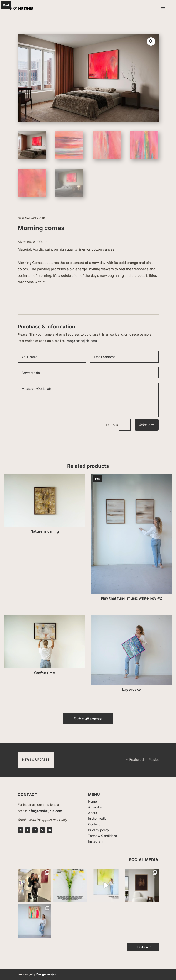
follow (143, 947)
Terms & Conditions (102, 836)
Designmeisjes (46, 974)
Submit (145, 425)
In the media (97, 818)
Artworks (95, 807)
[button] (151, 41)
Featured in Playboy (153, 759)
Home (92, 801)
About (93, 813)
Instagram (96, 841)
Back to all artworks (88, 719)
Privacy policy (99, 830)
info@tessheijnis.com (81, 341)
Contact (94, 824)
